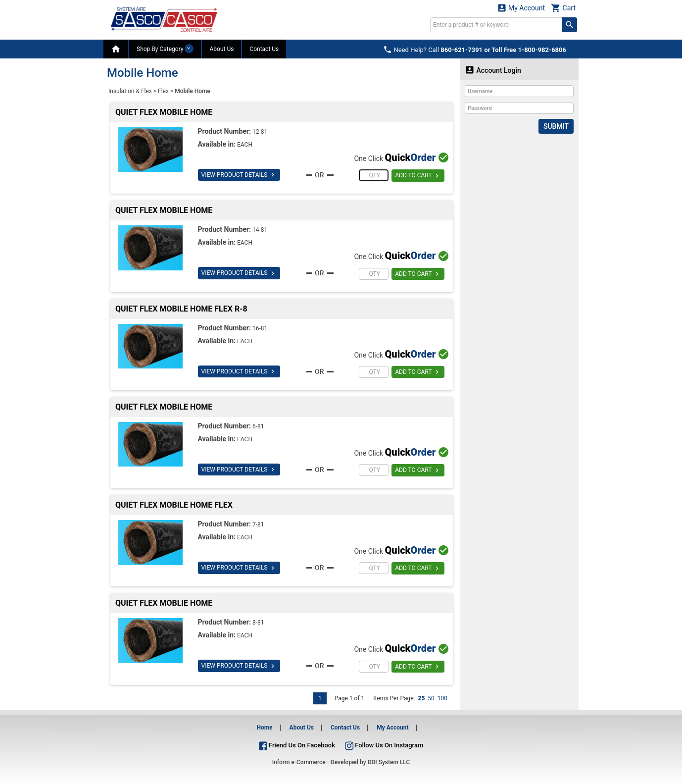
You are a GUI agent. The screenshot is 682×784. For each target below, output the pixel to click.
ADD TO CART (418, 176)
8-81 (258, 623)
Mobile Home (193, 91)
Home (264, 728)
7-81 (258, 524)
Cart (563, 8)
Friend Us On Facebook (297, 745)
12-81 (260, 132)
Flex (163, 91)
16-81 (260, 328)
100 (442, 698)
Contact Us (264, 49)
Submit (556, 126)
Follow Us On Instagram (384, 745)
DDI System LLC (389, 762)
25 (421, 698)
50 (431, 698)
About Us (221, 49)
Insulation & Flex (130, 91)
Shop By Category (165, 49)
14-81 (260, 230)
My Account (521, 8)
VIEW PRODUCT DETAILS (239, 175)
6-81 (258, 426)
